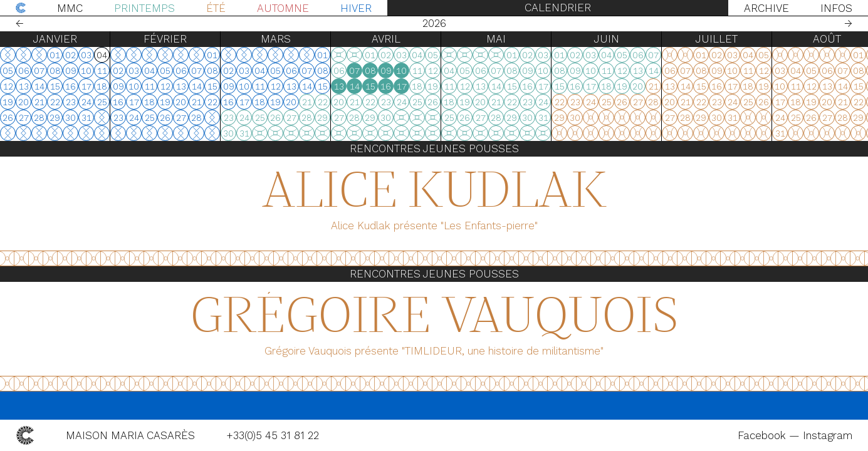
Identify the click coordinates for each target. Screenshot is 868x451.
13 (339, 86)
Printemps (144, 8)
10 (401, 71)
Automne (283, 8)
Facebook (763, 435)
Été (216, 8)
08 (370, 71)
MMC (70, 8)
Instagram (828, 435)
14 (355, 86)
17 (402, 86)
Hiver (356, 8)
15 (370, 86)
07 (354, 71)
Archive (766, 8)
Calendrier (558, 8)
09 (386, 71)
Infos (836, 8)
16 (386, 86)
